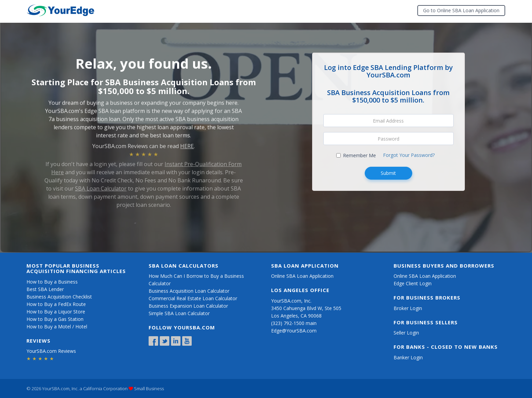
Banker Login (408, 357)
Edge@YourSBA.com (294, 331)
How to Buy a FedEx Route (56, 304)
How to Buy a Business (52, 282)
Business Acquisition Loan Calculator (189, 291)
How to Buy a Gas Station (55, 319)
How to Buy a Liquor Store (56, 312)
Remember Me (356, 155)
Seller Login (406, 333)
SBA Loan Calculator (101, 186)
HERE (187, 144)
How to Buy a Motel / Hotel (57, 327)
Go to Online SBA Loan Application (461, 10)
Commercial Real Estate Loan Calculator (193, 298)
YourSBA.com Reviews (51, 351)
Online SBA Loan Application (302, 276)
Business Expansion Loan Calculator (188, 306)
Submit (388, 173)
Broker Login (408, 308)
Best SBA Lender (45, 289)
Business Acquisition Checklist (59, 297)
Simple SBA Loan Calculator (179, 313)
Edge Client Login (413, 283)
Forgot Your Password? (409, 155)
